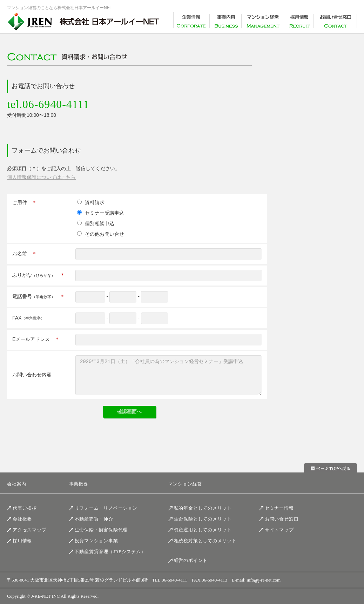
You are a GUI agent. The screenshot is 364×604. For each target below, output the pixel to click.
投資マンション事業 (96, 541)
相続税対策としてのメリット (205, 541)
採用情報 (22, 541)
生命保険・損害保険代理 (101, 530)
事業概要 (79, 484)
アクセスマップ (29, 530)
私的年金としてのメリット (203, 508)
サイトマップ (279, 530)
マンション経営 (185, 484)
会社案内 (17, 484)
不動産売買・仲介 (94, 519)
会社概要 (22, 519)
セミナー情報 (279, 508)
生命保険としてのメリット (203, 519)
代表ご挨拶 (25, 508)
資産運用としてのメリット (203, 530)
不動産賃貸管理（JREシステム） (110, 552)
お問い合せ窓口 (282, 519)
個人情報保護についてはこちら (41, 177)
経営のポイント (191, 561)
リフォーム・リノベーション (106, 508)
